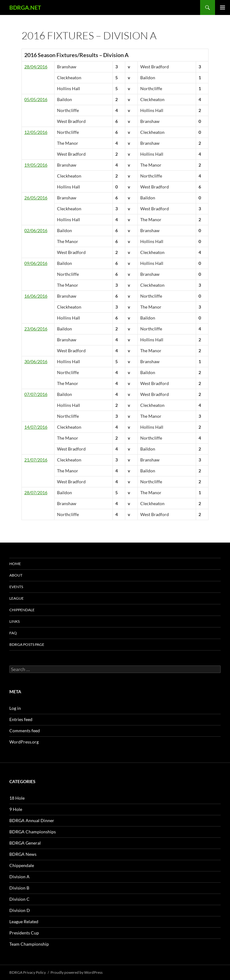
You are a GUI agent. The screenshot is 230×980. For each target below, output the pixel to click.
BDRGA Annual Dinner (32, 820)
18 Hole (17, 798)
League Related (24, 921)
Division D (20, 910)
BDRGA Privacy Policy (28, 972)
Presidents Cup (24, 933)
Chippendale (22, 610)
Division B (19, 888)
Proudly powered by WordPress (77, 972)
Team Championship (29, 944)
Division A (19, 877)
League (17, 598)
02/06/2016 (36, 230)
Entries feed (21, 719)
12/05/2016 (36, 132)
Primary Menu (223, 7)
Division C (19, 899)
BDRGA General (25, 843)
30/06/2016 (36, 361)
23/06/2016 (36, 329)
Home (15, 564)
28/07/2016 (36, 492)
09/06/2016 (36, 263)
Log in (15, 708)
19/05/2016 (36, 165)
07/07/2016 (36, 394)
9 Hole (16, 809)
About (16, 575)
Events (16, 587)
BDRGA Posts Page (27, 644)
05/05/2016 (36, 99)
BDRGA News (23, 854)
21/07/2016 (36, 460)
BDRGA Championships (33, 832)
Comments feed (25, 731)
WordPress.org (24, 742)
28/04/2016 (36, 67)
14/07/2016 (36, 427)
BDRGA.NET (25, 7)
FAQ (13, 633)
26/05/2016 (36, 198)
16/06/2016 (36, 296)
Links (14, 621)
